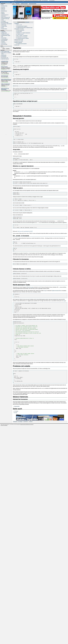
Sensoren (3, 10)
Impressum (32, 423)
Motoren (3, 12)
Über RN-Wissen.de (27, 423)
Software (31, 420)
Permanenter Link (5, 58)
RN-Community (4, 44)
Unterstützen (4, 43)
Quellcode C (26, 420)
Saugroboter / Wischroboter (7, 24)
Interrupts (31, 286)
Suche (2, 46)
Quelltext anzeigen (24, 4)
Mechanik (3, 7)
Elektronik (3, 8)
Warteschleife (17, 405)
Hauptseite (3, 32)
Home (2, 5)
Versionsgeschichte (33, 4)
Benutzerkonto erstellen (5, 2)
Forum (3, 27)
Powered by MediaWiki (4, 424)
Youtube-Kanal (4, 26)
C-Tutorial (16, 410)
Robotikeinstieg (4, 6)
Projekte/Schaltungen (5, 19)
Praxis (3, 20)
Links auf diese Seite (5, 51)
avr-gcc (45, 289)
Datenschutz (22, 423)
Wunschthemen (4, 40)
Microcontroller (4, 11)
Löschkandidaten (5, 39)
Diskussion (18, 4)
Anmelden (13, 2)
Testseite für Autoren (5, 34)
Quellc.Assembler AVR (6, 17)
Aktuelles (3, 42)
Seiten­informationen (5, 59)
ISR (32, 110)
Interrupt (60, 110)
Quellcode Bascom (5, 15)
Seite (13, 4)
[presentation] (40, 254)
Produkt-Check (4, 29)
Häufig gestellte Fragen (6, 35)
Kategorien (15, 420)
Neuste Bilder (4, 38)
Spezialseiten (4, 55)
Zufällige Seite (4, 33)
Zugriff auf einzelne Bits (56, 289)
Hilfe (2, 37)
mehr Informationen (45, 1)
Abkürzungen (4, 25)
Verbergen (27, 22)
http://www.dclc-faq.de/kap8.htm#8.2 (25, 230)
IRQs (28, 286)
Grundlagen (20, 420)
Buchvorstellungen (5, 22)
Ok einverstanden (52, 1)
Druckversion (4, 56)
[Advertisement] (6, 113)
